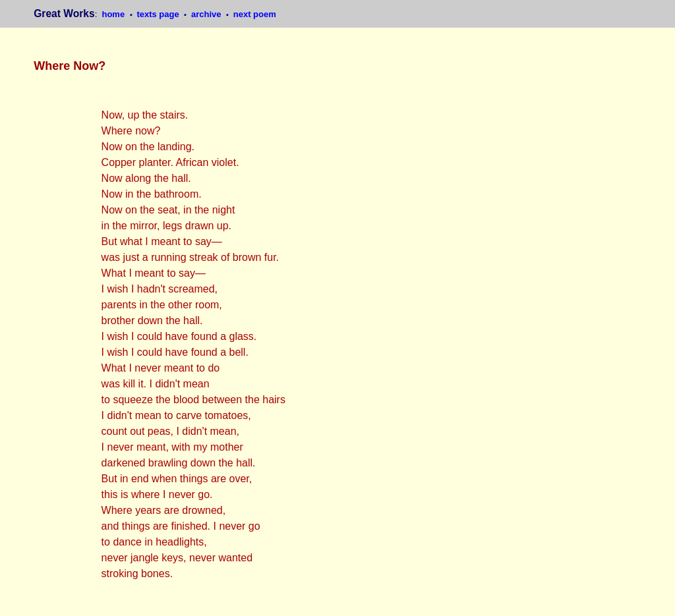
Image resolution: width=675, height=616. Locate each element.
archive (207, 14)
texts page (159, 14)
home (114, 14)
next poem (255, 14)
